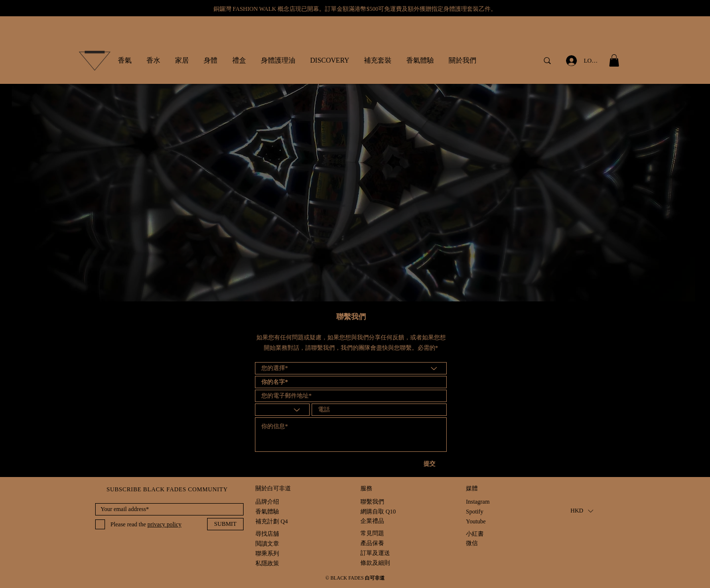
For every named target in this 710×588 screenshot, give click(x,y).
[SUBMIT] (225, 524)
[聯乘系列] (267, 554)
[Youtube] (476, 522)
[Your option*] (351, 368)
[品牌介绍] (267, 502)
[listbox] (582, 511)
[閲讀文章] (267, 544)
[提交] (435, 464)
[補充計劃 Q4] (272, 522)
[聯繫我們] (372, 502)
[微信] (476, 543)
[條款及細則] (375, 563)
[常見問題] (375, 533)
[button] (125, 61)
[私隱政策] (268, 564)
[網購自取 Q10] (378, 512)
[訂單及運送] (386, 553)
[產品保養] (375, 543)
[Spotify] (476, 512)
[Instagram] (478, 502)
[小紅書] (476, 534)
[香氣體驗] (267, 512)
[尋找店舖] (267, 534)
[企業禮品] (372, 521)
